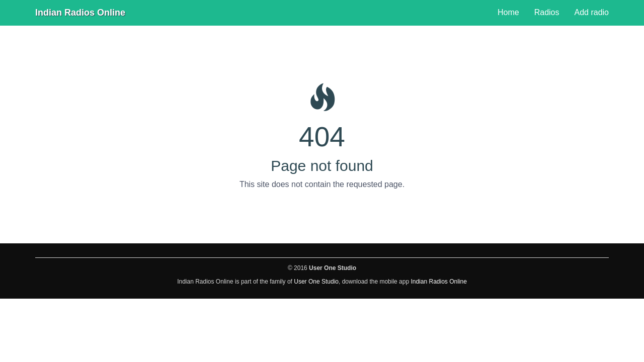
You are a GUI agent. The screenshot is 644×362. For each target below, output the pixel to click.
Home (508, 12)
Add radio (592, 12)
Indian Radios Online (80, 13)
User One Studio (316, 282)
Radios (547, 12)
